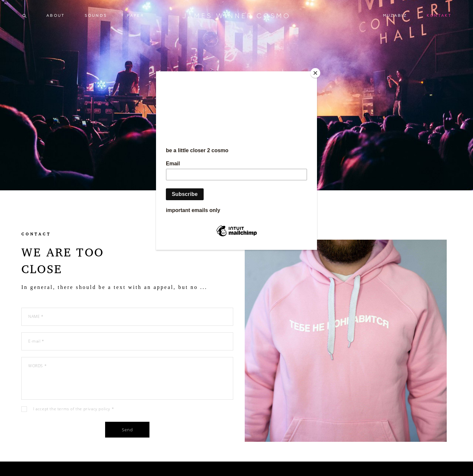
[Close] (315, 73)
